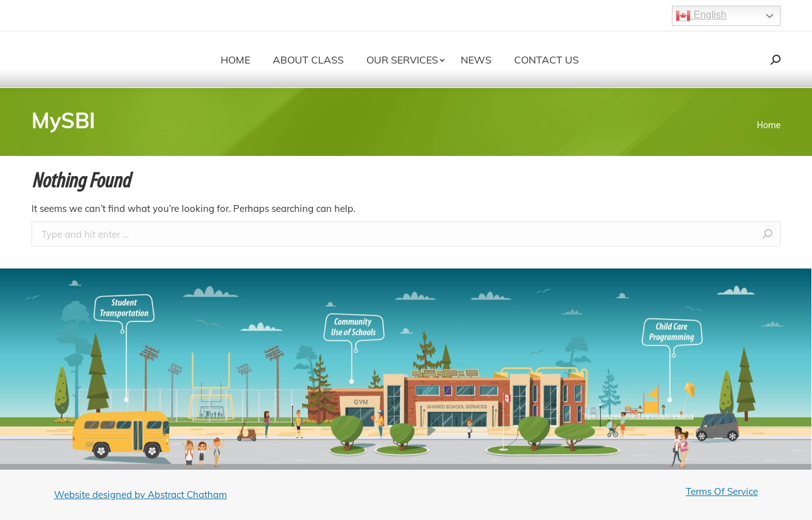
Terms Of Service (722, 491)
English (701, 16)
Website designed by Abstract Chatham (140, 495)
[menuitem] (235, 60)
